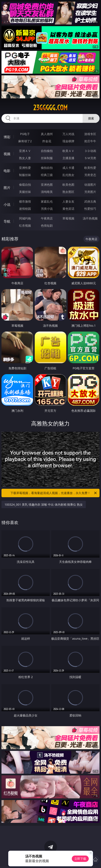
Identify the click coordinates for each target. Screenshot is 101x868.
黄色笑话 (68, 209)
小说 (7, 204)
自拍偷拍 (47, 151)
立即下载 (80, 859)
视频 (7, 154)
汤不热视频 (90, 218)
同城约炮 (25, 218)
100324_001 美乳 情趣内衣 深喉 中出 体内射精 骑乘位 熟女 (44, 504)
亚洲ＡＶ (25, 151)
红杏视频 (25, 225)
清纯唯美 (47, 192)
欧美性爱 (90, 168)
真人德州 (47, 134)
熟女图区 (68, 192)
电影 (7, 171)
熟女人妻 (25, 158)
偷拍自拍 (47, 168)
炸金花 (47, 141)
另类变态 (90, 175)
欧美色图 (68, 185)
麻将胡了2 (25, 141)
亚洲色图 (47, 185)
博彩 (7, 137)
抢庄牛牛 (90, 141)
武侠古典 (90, 201)
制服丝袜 (25, 175)
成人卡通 (68, 168)
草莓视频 (68, 218)
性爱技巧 (90, 209)
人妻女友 (68, 201)
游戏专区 (90, 134)
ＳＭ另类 (90, 158)
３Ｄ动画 (90, 151)
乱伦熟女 (68, 175)
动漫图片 (90, 185)
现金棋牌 (68, 141)
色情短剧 (47, 225)
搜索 (91, 118)
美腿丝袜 (25, 192)
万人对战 (68, 134)
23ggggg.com (50, 108)
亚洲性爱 (25, 168)
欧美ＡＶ (68, 151)
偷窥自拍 (25, 185)
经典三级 (47, 175)
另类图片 (90, 192)
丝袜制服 (47, 158)
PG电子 (25, 134)
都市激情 (25, 201)
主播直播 (68, 158)
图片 (7, 188)
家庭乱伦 (47, 201)
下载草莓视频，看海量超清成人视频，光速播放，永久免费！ (54, 493)
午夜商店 (47, 218)
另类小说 (47, 209)
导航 (7, 221)
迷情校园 (25, 209)
